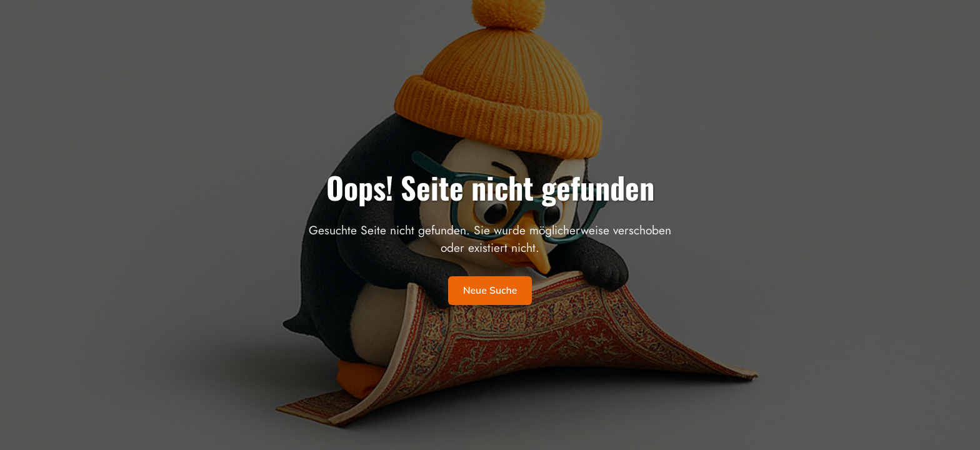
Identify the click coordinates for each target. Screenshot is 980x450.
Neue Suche (490, 291)
